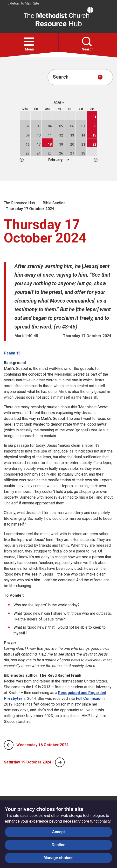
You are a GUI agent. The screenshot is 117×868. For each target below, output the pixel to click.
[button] (29, 42)
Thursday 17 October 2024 (30, 209)
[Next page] (60, 762)
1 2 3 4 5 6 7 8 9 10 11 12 (58, 160)
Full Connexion (89, 698)
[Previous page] (9, 745)
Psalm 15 (12, 353)
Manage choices (59, 858)
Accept (58, 832)
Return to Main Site (23, 3)
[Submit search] (100, 77)
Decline (58, 845)
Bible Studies (54, 203)
